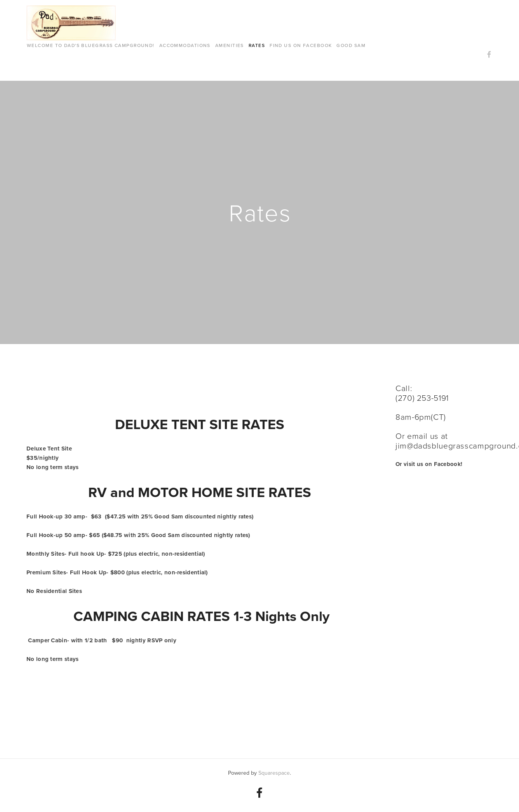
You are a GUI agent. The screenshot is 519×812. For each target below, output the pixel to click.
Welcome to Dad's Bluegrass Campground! (91, 45)
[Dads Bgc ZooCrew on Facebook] (259, 793)
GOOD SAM (351, 45)
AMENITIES (230, 45)
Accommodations (185, 45)
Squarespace (274, 773)
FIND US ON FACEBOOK (301, 45)
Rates (257, 45)
